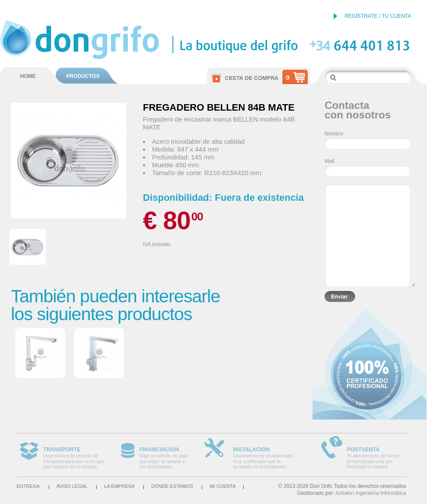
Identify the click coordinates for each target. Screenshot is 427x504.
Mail (329, 161)
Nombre (334, 134)
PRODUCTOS (83, 76)
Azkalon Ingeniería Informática (371, 493)
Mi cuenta (223, 486)
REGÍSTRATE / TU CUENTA (378, 16)
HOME (28, 76)
